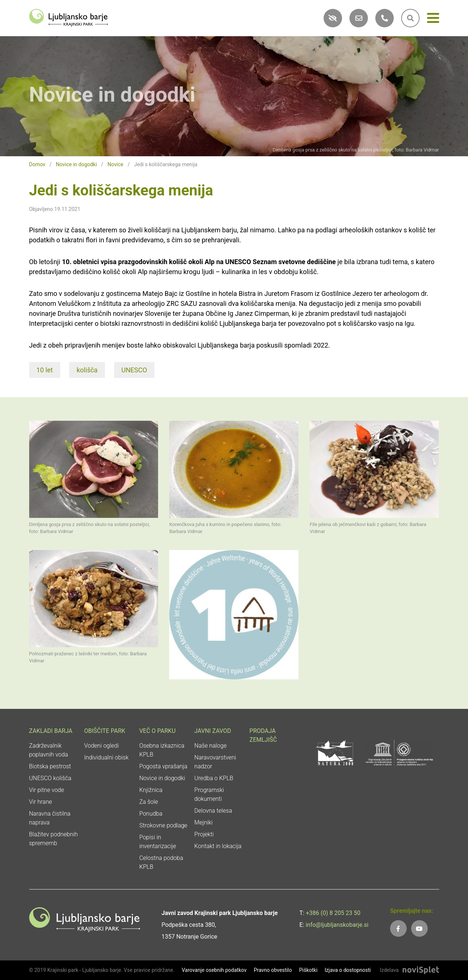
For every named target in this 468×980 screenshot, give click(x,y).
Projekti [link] (204, 834)
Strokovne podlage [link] (163, 825)
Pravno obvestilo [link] (273, 970)
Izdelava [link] (389, 970)
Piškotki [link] (308, 970)
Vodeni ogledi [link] (102, 746)
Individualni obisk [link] (106, 757)
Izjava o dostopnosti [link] (348, 970)
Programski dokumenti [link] (209, 794)
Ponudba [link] (151, 814)
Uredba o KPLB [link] (214, 778)
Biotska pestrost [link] (50, 766)
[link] (69, 17)
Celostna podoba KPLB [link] (161, 862)
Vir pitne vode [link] (47, 790)
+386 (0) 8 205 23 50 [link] (333, 913)
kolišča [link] (87, 370)
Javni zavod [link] (213, 731)
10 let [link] (45, 370)
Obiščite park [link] (105, 731)
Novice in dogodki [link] (76, 164)
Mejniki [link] (204, 822)
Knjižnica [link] (151, 790)
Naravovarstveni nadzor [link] (215, 762)
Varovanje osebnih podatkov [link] (214, 970)
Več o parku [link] (157, 731)
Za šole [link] (149, 802)
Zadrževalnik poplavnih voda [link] (49, 750)
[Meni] (433, 19)
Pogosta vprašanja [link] (163, 766)
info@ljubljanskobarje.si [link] (337, 925)
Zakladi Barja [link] (51, 731)
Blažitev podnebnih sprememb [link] (54, 839)
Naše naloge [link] (210, 746)
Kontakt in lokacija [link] (218, 846)
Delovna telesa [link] (213, 811)
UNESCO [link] (134, 370)
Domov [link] (37, 164)
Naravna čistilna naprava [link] (50, 818)
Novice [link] (115, 164)
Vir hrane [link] (41, 802)
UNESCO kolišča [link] (50, 778)
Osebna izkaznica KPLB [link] (162, 750)
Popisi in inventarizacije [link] (158, 842)
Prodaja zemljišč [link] (263, 735)
